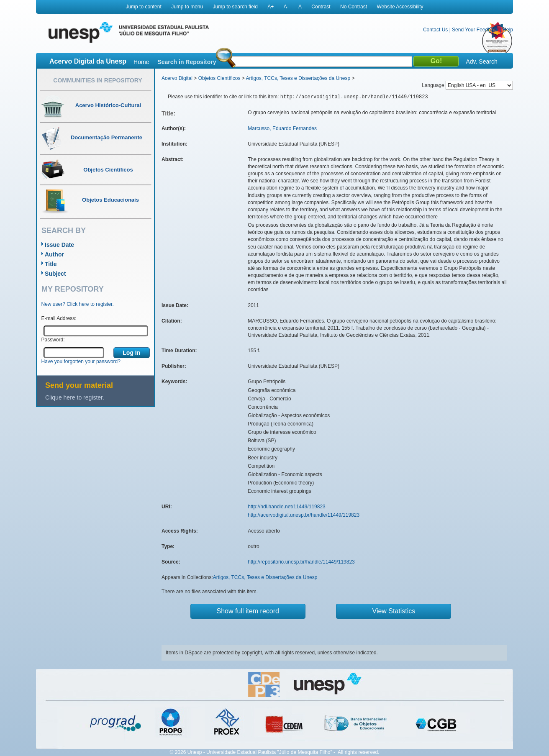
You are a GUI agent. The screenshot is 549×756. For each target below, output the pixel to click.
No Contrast (354, 7)
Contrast (321, 7)
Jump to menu (187, 7)
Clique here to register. (75, 397)
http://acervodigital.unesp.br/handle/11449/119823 (304, 515)
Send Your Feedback (475, 30)
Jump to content (143, 7)
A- (286, 7)
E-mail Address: (59, 318)
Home (141, 62)
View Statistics (394, 611)
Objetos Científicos (219, 78)
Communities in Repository (97, 80)
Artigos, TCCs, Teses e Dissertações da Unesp (298, 78)
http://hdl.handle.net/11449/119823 (287, 507)
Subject (55, 274)
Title (51, 264)
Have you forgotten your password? (81, 361)
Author (54, 254)
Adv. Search (481, 62)
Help (508, 30)
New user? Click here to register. (78, 304)
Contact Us (435, 30)
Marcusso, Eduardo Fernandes (282, 128)
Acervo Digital (177, 78)
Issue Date (59, 245)
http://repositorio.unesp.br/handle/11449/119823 (301, 562)
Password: (53, 340)
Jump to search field (235, 7)
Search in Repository (187, 62)
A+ (271, 7)
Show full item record (248, 611)
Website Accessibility (400, 7)
